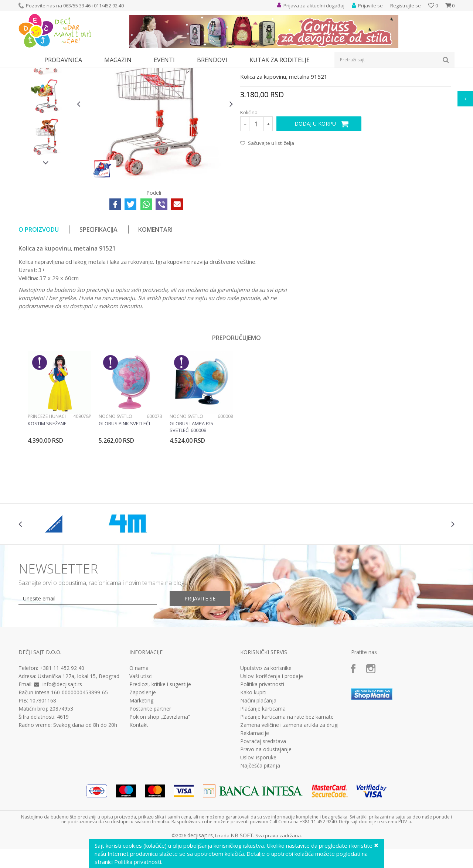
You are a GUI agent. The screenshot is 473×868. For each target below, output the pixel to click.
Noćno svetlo (115, 484)
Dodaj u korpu (315, 192)
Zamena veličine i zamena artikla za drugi (289, 793)
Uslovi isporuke (258, 826)
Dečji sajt (28, 73)
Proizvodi (52, 73)
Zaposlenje (143, 760)
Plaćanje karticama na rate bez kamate (287, 785)
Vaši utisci (141, 744)
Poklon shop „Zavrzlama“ (160, 785)
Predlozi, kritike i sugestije (160, 752)
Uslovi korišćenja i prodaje (272, 744)
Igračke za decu (84, 73)
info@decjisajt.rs (62, 752)
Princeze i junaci (47, 484)
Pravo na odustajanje (266, 817)
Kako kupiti (253, 760)
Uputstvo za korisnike (266, 736)
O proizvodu (39, 297)
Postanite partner (150, 777)
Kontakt (139, 793)
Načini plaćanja (258, 769)
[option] (46, 125)
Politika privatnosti (262, 752)
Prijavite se (200, 666)
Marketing (141, 769)
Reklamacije (255, 801)
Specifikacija (98, 297)
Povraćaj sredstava (263, 809)
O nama (139, 736)
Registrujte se (406, 6)
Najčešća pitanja (260, 834)
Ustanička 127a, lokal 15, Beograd (79, 744)
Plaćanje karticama (263, 777)
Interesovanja (201, 73)
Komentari (155, 297)
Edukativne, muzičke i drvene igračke (143, 73)
